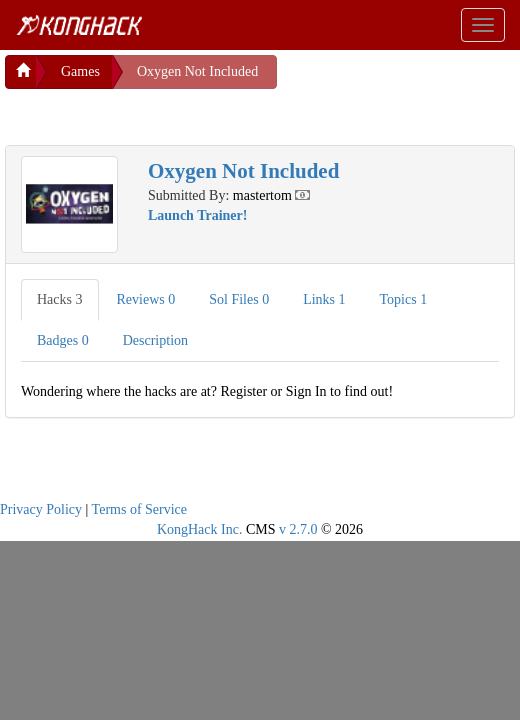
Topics (404, 299)
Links (324, 299)
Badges (63, 340)
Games (80, 71)
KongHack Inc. (200, 529)
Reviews (146, 299)
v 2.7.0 (298, 529)
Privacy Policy (41, 509)
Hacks (60, 299)
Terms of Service (139, 509)
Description (155, 340)
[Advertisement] (165, 114)
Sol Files (239, 299)
